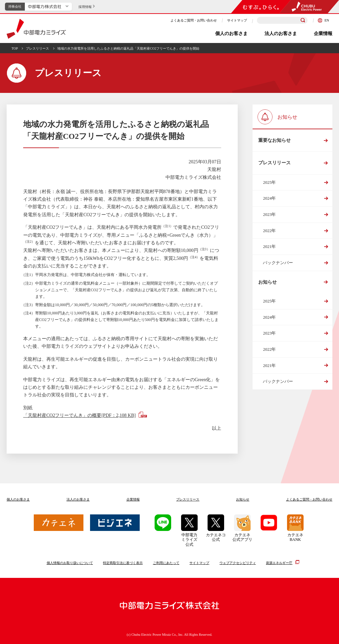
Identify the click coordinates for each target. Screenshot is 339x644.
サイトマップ (237, 20)
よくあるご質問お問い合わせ (309, 499)
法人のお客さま (281, 34)
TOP (15, 48)
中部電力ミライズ (36, 29)
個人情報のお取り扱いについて (70, 563)
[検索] (303, 20)
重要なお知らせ (274, 140)
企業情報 (323, 34)
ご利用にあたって (166, 563)
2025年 (269, 182)
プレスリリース (37, 48)
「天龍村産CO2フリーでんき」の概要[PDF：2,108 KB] (79, 415)
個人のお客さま (231, 34)
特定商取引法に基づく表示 (123, 563)
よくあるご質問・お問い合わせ (194, 20)
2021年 (269, 246)
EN (323, 20)
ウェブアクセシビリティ (238, 563)
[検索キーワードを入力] (282, 20)
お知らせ (267, 282)
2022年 (269, 231)
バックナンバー (278, 263)
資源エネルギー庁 (279, 562)
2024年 (269, 198)
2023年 (269, 214)
